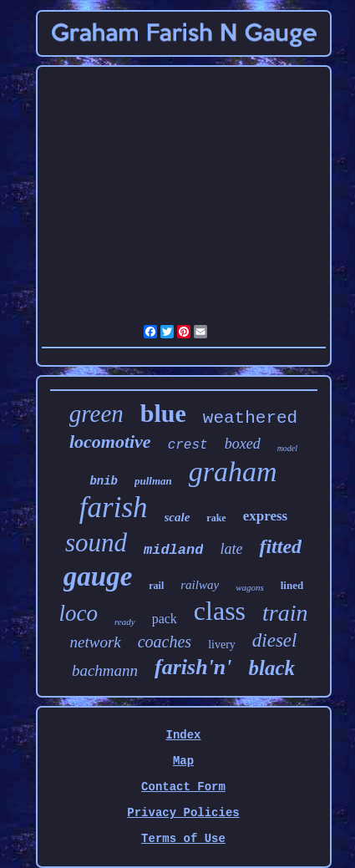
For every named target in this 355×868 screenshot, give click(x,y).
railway (200, 585)
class (220, 611)
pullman (153, 481)
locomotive (110, 442)
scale (177, 517)
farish (114, 508)
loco (78, 613)
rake (216, 518)
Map (183, 761)
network (96, 642)
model (287, 448)
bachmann (105, 670)
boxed (243, 444)
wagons (250, 587)
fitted (280, 546)
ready (125, 622)
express (266, 516)
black (272, 668)
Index (183, 735)
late (231, 549)
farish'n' (193, 667)
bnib (104, 481)
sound (96, 543)
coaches (165, 642)
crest (188, 445)
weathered (250, 418)
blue (163, 413)
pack (165, 619)
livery (222, 645)
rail (156, 586)
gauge (98, 576)
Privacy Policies (183, 813)
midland (173, 550)
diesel (275, 640)
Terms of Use (183, 839)
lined (292, 585)
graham (233, 472)
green (96, 414)
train (285, 613)
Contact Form (183, 787)
